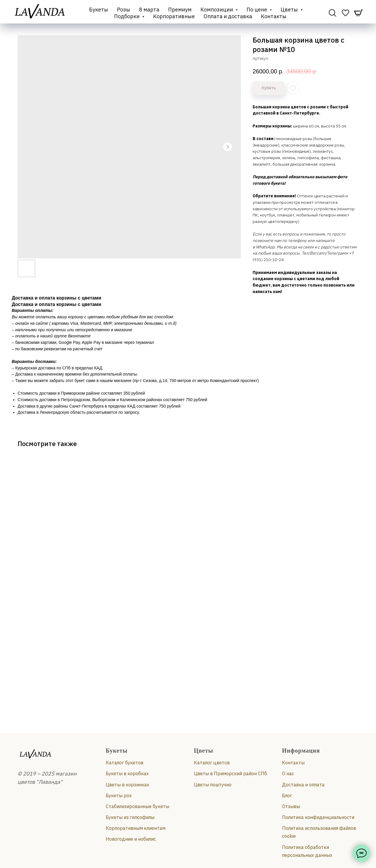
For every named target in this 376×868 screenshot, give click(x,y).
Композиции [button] (217, 10)
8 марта (149, 10)
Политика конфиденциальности (318, 817)
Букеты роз (119, 795)
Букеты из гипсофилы (130, 817)
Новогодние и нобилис (131, 839)
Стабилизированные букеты (137, 806)
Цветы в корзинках (127, 785)
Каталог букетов (125, 763)
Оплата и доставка (228, 16)
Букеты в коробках (127, 773)
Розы (124, 10)
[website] (333, 13)
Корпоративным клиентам (136, 828)
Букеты (99, 10)
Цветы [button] (290, 10)
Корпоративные (174, 16)
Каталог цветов (212, 763)
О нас (288, 773)
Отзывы (291, 806)
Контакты (274, 16)
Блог (287, 795)
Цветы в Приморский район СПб (230, 773)
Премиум (180, 10)
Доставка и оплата (303, 785)
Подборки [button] (127, 16)
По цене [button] (257, 10)
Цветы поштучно (213, 785)
